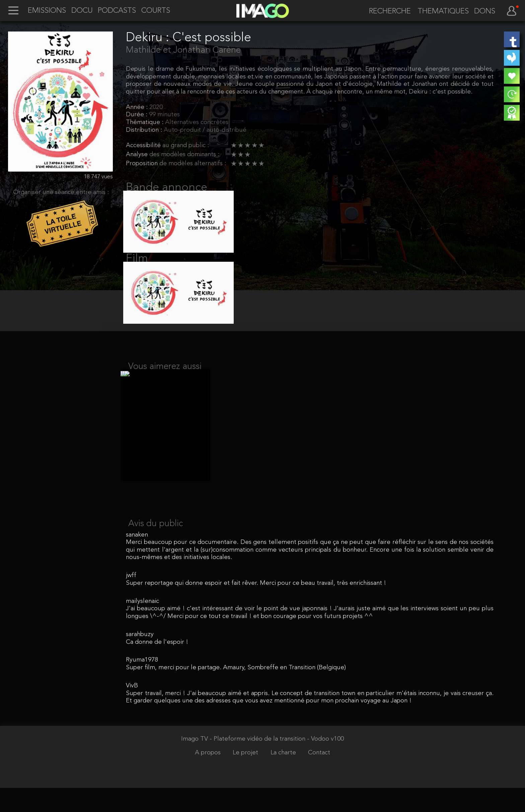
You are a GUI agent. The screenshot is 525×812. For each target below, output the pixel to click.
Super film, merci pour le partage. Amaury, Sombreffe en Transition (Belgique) (236, 692)
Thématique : (145, 122)
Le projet (246, 777)
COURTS (156, 11)
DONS (485, 12)
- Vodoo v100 (325, 763)
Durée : (137, 115)
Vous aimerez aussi (165, 383)
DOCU (82, 11)
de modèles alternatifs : (193, 164)
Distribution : (145, 130)
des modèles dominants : (184, 155)
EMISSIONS (47, 11)
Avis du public (156, 548)
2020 (156, 107)
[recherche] (387, 12)
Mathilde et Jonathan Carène (183, 50)
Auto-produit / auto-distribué (205, 130)
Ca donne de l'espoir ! (157, 666)
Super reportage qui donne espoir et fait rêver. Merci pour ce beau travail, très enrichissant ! (256, 607)
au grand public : (186, 146)
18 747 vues (98, 177)
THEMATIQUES (443, 12)
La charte (284, 777)
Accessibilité (144, 146)
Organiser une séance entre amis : (61, 193)
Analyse (138, 155)
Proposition (143, 164)
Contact (319, 777)
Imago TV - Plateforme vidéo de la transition (244, 763)
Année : (138, 107)
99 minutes (164, 115)
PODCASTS (117, 11)
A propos (209, 777)
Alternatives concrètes (197, 122)
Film (137, 267)
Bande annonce (167, 188)
